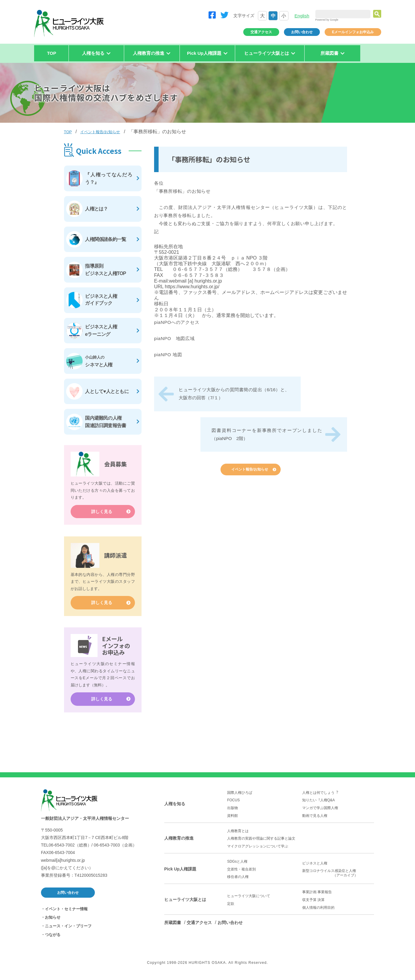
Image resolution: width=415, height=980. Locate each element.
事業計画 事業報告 (317, 895)
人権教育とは (238, 834)
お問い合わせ (302, 32)
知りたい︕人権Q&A (319, 803)
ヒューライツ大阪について (249, 899)
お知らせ (53, 921)
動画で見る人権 (315, 819)
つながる (53, 938)
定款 (231, 907)
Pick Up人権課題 (180, 872)
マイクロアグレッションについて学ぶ (258, 849)
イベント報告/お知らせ (100, 132)
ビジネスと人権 (315, 866)
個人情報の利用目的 (318, 911)
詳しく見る (102, 515)
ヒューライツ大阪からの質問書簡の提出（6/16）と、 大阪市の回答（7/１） (234, 394)
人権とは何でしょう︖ (320, 796)
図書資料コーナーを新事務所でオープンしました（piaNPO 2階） (267, 434)
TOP (52, 53)
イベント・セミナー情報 (66, 912)
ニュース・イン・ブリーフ (68, 929)
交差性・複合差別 (241, 872)
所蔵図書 (173, 926)
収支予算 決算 (313, 903)
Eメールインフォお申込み (353, 32)
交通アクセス (261, 32)
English (302, 16)
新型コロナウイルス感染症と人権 (338, 876)
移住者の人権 (238, 880)
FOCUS (233, 803)
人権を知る (175, 807)
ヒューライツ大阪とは (185, 903)
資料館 (232, 819)
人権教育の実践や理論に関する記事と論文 (261, 842)
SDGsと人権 (237, 865)
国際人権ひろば (240, 796)
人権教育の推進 (179, 841)
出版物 (232, 811)
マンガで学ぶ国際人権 (320, 811)
